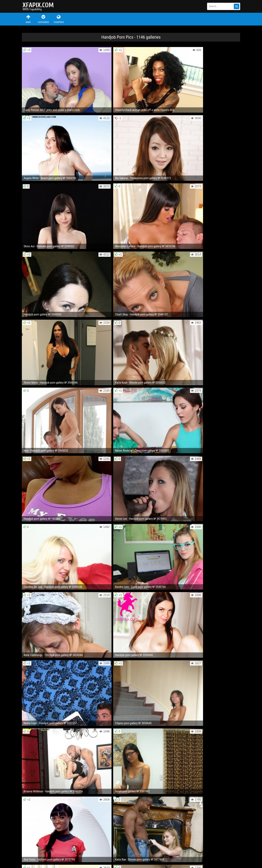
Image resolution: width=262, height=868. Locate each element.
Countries (59, 19)
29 (169, 738)
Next (233, 738)
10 (155, 738)
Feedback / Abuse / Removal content (43, 851)
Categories (43, 19)
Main (28, 19)
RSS (91, 854)
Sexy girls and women (40, 6)
